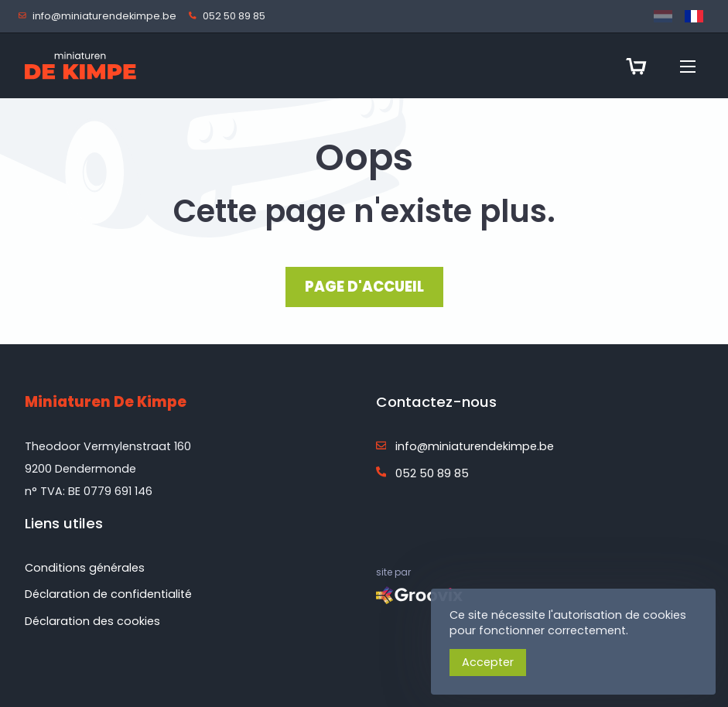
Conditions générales (85, 568)
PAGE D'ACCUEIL (364, 287)
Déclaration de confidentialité (108, 594)
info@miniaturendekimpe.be (101, 17)
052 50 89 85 (230, 17)
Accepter (488, 662)
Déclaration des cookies (92, 621)
